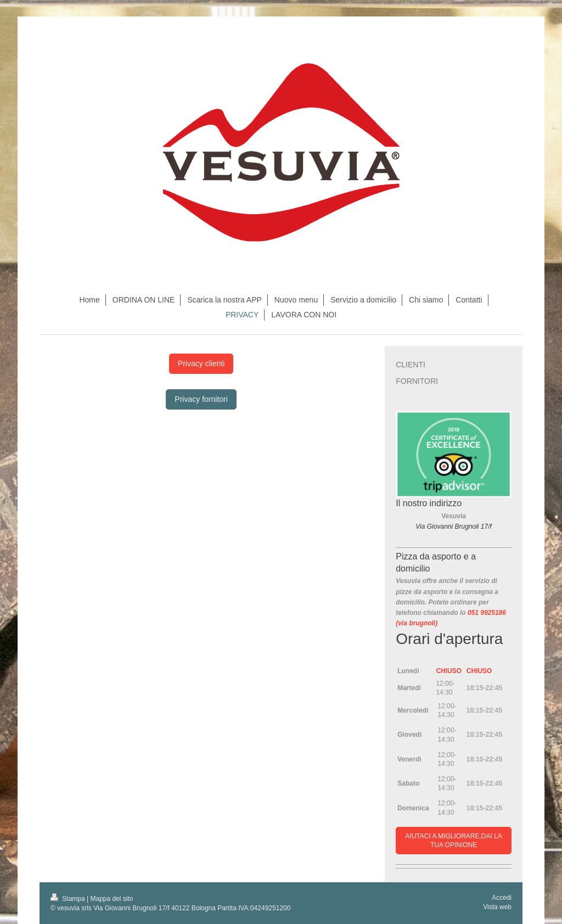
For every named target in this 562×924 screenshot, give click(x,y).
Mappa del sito (112, 899)
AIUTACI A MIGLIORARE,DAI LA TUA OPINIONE (454, 841)
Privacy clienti (201, 363)
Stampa (69, 899)
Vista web (497, 907)
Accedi (502, 898)
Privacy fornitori (201, 399)
